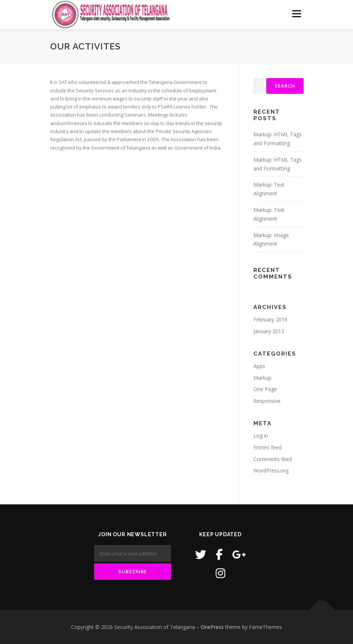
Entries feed (267, 447)
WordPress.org (271, 470)
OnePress (212, 627)
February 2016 (270, 319)
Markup (262, 378)
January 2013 (269, 331)
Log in (261, 436)
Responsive (267, 401)
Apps (259, 366)
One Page (265, 389)
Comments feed (273, 459)
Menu (296, 14)
